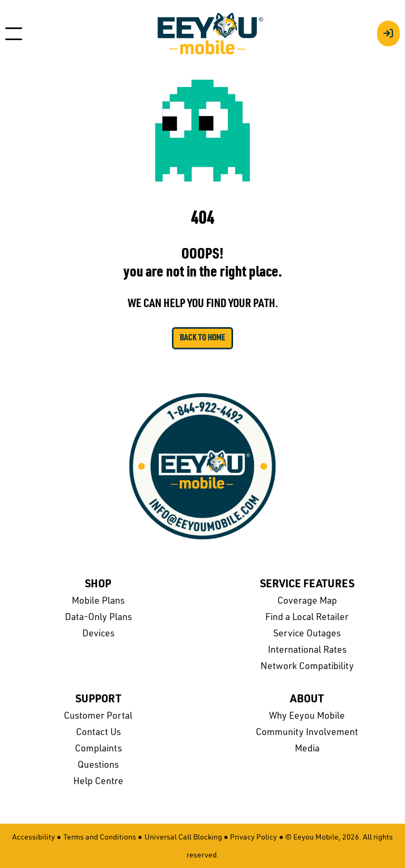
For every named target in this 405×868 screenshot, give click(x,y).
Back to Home (202, 338)
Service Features (307, 585)
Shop (98, 585)
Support (98, 700)
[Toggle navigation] (14, 34)
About (307, 700)
